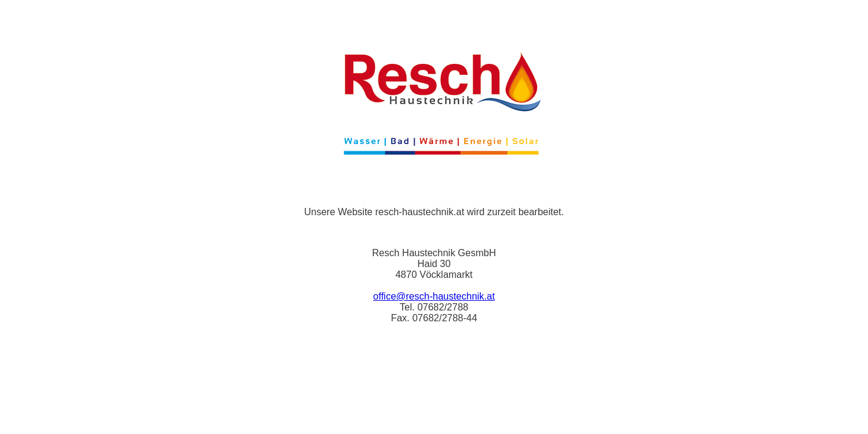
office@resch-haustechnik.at (434, 296)
